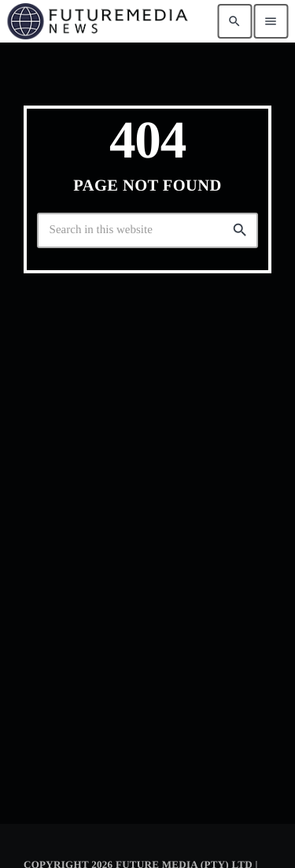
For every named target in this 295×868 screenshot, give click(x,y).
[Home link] (97, 21)
